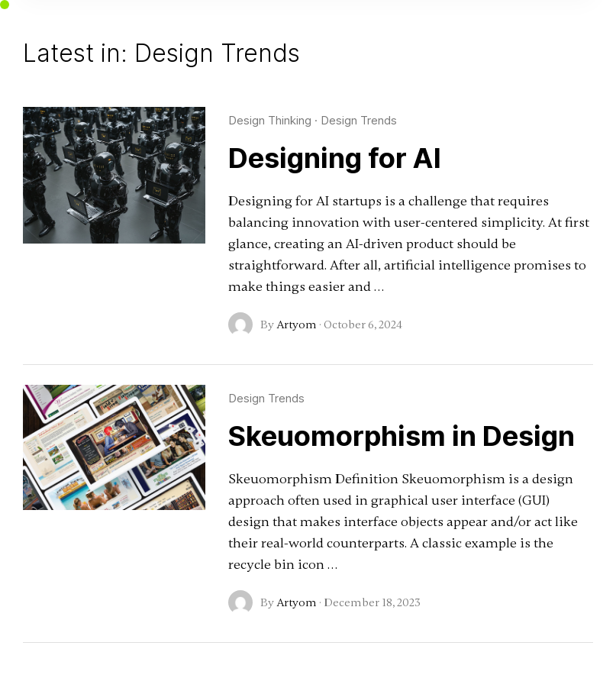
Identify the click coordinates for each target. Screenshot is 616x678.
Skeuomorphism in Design (402, 436)
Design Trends (359, 120)
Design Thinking (270, 120)
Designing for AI (335, 158)
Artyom (297, 324)
